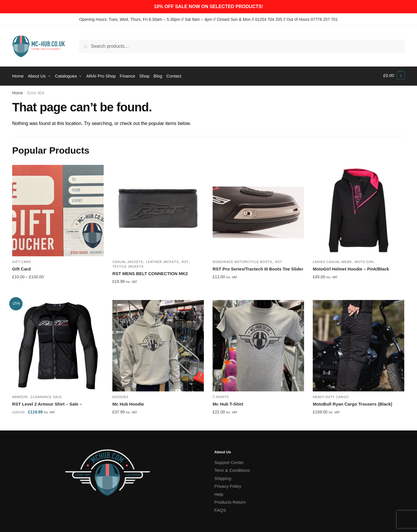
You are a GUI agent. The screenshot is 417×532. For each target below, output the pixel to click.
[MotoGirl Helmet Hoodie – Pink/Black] (359, 209)
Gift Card (22, 260)
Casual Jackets (128, 260)
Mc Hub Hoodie (128, 403)
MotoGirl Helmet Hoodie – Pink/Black (351, 267)
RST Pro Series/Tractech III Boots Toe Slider (258, 267)
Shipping (223, 477)
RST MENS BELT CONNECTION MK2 (150, 272)
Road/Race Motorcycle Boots (242, 260)
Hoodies (120, 395)
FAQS (220, 509)
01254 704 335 (269, 19)
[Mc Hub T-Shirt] (258, 344)
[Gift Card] (58, 209)
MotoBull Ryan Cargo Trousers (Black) (352, 403)
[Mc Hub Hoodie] (158, 344)
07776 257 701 (324, 19)
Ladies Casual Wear (332, 260)
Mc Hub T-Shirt (228, 403)
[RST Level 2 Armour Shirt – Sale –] (58, 344)
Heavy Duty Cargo (331, 395)
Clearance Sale (46, 395)
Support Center (229, 461)
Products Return (230, 501)
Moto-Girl (365, 260)
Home (18, 91)
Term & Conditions (232, 469)
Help (219, 493)
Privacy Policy (228, 485)
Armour (20, 395)
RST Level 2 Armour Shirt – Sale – (47, 403)
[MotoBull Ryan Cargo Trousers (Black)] (359, 344)
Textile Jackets (128, 265)
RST (185, 260)
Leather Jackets (162, 260)
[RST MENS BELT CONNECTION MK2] (158, 209)
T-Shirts (221, 395)
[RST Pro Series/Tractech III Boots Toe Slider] (258, 209)
